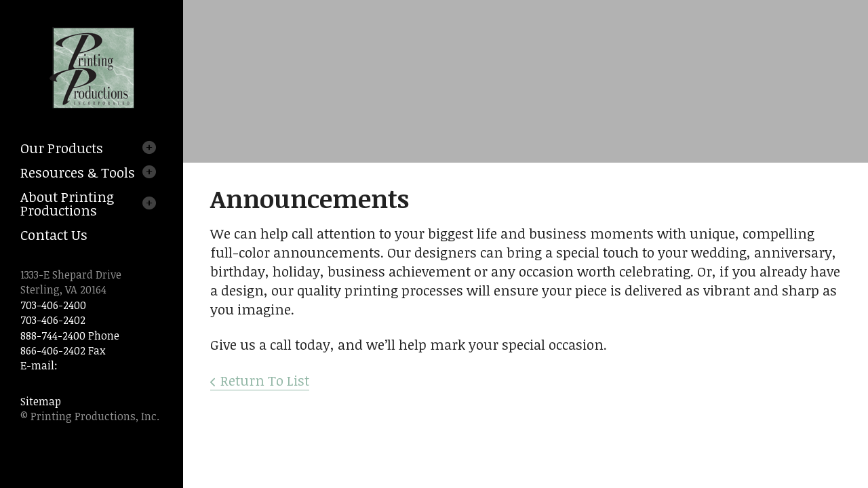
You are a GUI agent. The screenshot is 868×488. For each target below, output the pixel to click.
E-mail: (39, 365)
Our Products (62, 148)
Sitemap (41, 401)
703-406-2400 (53, 305)
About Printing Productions (67, 203)
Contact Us (54, 235)
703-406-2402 (53, 320)
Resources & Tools (78, 172)
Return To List (265, 380)
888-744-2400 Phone (70, 335)
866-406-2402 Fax (63, 350)
